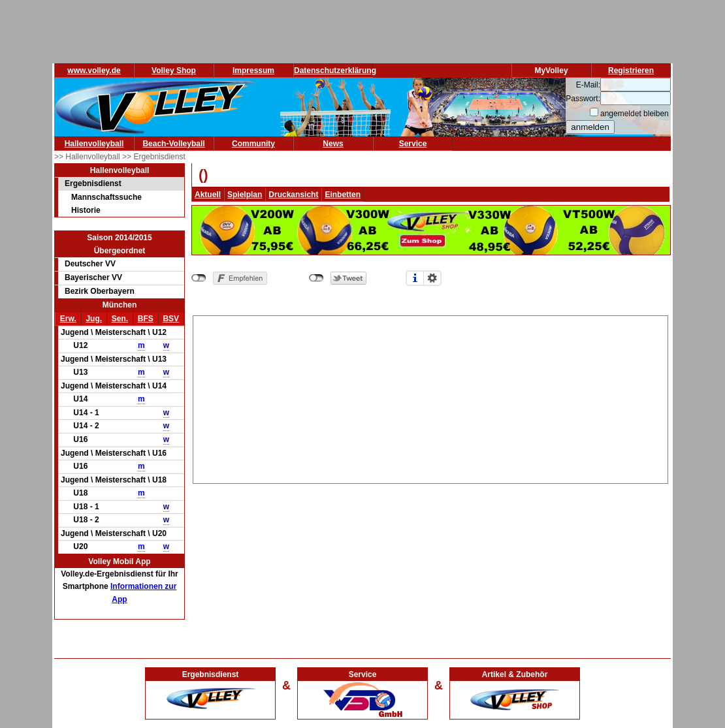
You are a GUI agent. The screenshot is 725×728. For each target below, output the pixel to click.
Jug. (94, 319)
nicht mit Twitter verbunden (316, 278)
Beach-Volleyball (173, 144)
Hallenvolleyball (94, 144)
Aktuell (208, 195)
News (333, 144)
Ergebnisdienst (93, 183)
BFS (146, 319)
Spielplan (245, 195)
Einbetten (343, 195)
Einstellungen (432, 278)
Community (253, 144)
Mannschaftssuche (106, 197)
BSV (171, 319)
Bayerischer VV (93, 277)
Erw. (68, 319)
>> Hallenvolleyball (88, 157)
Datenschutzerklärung (335, 71)
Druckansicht (293, 195)
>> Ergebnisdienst (154, 157)
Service (413, 144)
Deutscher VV (90, 264)
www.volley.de (94, 71)
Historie (86, 210)
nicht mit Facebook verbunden (199, 278)
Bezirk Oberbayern (100, 291)
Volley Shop (174, 71)
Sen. (120, 319)
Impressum (253, 71)
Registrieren (631, 71)
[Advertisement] (431, 398)
